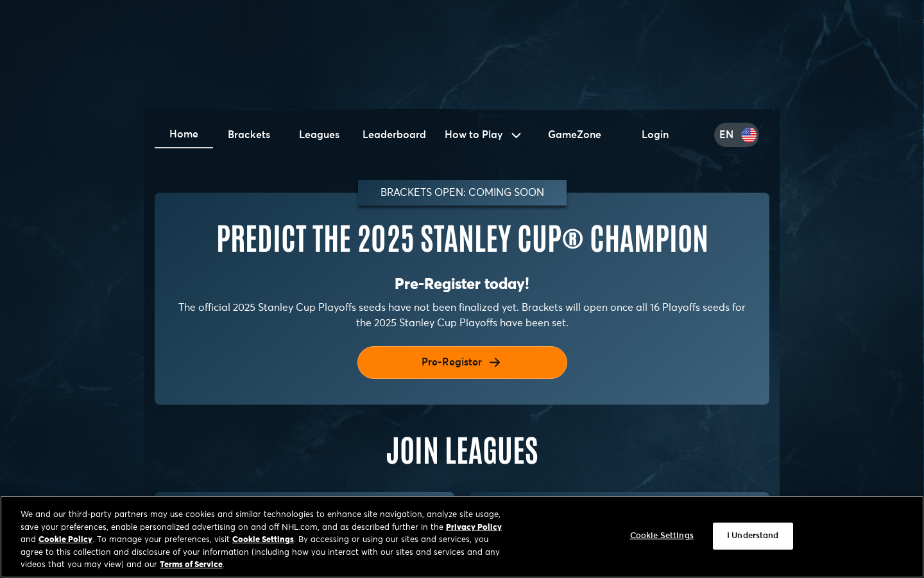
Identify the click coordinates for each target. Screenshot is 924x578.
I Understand (753, 536)
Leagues (319, 135)
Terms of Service (191, 565)
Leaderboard (394, 135)
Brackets (249, 135)
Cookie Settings (263, 540)
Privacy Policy (474, 528)
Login (655, 135)
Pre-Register (462, 363)
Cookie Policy (65, 540)
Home (184, 134)
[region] (462, 537)
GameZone (575, 135)
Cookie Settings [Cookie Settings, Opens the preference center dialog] (662, 536)
